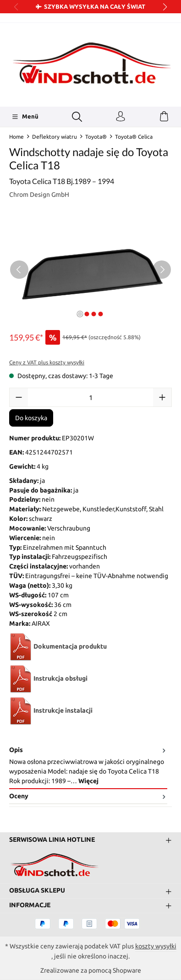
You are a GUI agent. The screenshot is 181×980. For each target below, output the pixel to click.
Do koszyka (31, 418)
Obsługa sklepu (37, 891)
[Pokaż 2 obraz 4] (87, 314)
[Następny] (162, 270)
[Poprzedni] (19, 270)
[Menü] (25, 117)
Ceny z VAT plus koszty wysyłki (47, 362)
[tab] (88, 766)
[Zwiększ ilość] (162, 397)
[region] (90, 269)
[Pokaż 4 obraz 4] (101, 314)
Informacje (30, 905)
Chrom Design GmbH (39, 195)
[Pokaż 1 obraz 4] (80, 314)
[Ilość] (90, 397)
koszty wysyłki (156, 946)
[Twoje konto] (121, 117)
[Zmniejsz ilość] (19, 397)
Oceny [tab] (88, 796)
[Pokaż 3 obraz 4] (94, 314)
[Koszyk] (164, 117)
